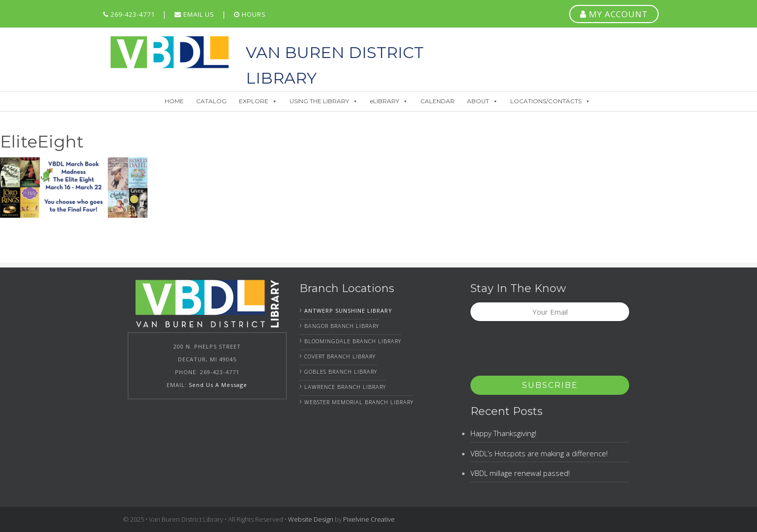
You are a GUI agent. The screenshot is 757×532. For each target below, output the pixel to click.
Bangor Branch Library (342, 326)
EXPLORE (258, 101)
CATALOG (211, 101)
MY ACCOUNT (614, 14)
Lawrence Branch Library (345, 387)
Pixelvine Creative (369, 519)
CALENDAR (437, 101)
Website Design (311, 519)
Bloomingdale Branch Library (353, 341)
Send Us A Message (218, 385)
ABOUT (482, 101)
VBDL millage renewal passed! (520, 473)
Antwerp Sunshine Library (348, 310)
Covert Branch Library (340, 356)
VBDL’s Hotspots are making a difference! (539, 453)
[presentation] (545, 352)
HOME (174, 101)
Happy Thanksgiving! (503, 433)
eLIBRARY (389, 101)
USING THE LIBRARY (324, 101)
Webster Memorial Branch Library (359, 402)
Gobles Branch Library (341, 371)
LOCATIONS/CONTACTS (550, 101)
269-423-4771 (129, 14)
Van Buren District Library (170, 52)
